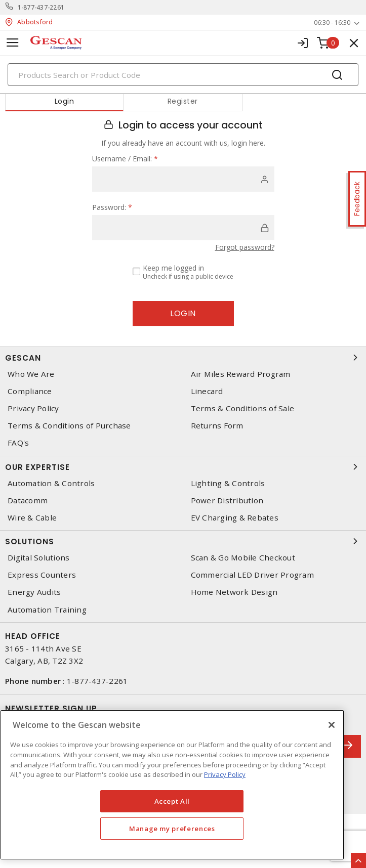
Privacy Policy (33, 408)
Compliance (30, 391)
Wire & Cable (32, 518)
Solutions (183, 541)
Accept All (172, 801)
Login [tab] (65, 101)
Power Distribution (227, 501)
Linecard (207, 391)
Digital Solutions (38, 558)
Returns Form (217, 426)
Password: (112, 207)
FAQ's (18, 443)
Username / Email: (125, 159)
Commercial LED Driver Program (252, 575)
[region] (172, 785)
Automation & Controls (51, 483)
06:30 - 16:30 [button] (332, 23)
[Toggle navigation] (13, 43)
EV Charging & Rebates (235, 518)
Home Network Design (234, 592)
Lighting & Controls (228, 483)
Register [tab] (183, 101)
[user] (183, 179)
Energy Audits (34, 592)
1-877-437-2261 (41, 7)
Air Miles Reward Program (241, 374)
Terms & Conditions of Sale (243, 408)
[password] (183, 228)
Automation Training (47, 610)
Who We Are (31, 374)
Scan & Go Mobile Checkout (243, 558)
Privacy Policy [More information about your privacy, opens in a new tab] (225, 774)
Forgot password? (245, 247)
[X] (332, 725)
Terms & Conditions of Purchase (69, 426)
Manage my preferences (172, 829)
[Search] (183, 75)
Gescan (183, 358)
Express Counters (42, 575)
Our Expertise (183, 467)
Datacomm (28, 501)
